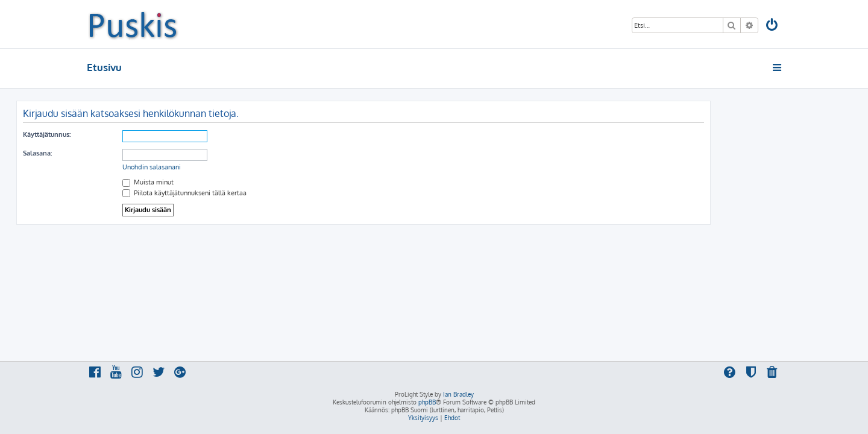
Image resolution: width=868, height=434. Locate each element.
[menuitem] (773, 26)
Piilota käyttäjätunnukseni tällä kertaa (255, 193)
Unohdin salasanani (222, 167)
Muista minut (219, 182)
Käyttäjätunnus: (117, 134)
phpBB (427, 402)
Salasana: (108, 153)
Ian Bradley (458, 394)
